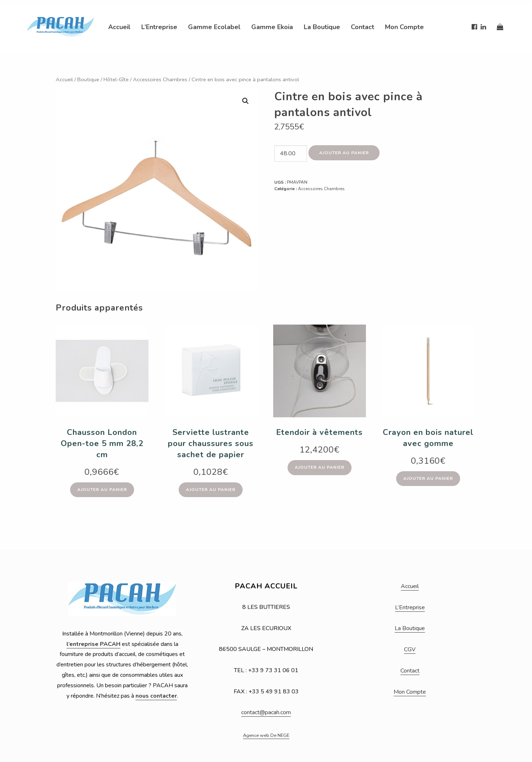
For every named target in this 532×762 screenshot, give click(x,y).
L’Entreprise (159, 27)
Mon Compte (404, 27)
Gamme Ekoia (272, 27)
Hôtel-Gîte (116, 79)
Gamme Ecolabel (214, 27)
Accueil (119, 27)
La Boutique (322, 27)
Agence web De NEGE (266, 735)
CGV (410, 649)
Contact (363, 27)
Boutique (88, 79)
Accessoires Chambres (160, 79)
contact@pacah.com (266, 712)
